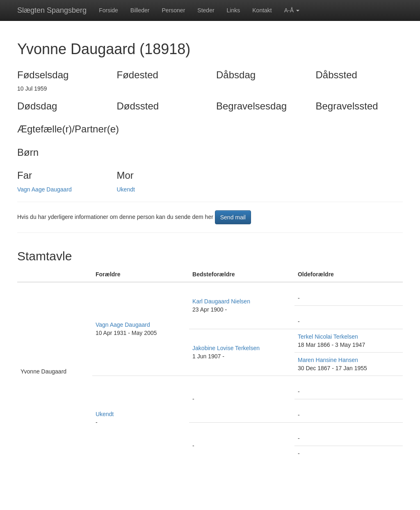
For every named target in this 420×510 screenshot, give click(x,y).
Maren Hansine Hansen (328, 360)
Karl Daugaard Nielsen (221, 301)
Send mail (233, 217)
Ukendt (126, 189)
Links (234, 10)
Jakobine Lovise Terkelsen (226, 348)
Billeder (140, 10)
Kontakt (262, 10)
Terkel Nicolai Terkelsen (328, 337)
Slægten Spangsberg (52, 10)
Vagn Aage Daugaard (45, 189)
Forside (108, 10)
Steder (206, 10)
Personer (174, 10)
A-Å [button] (292, 10)
